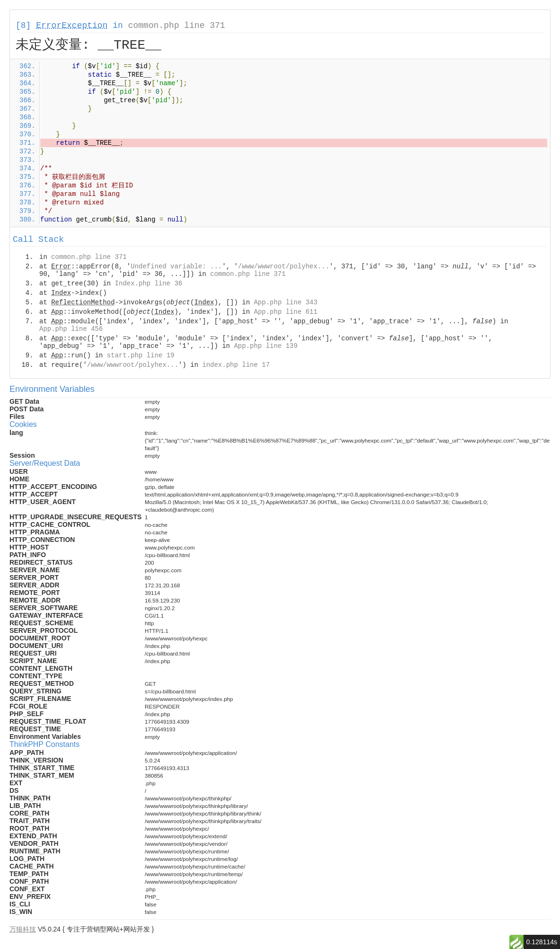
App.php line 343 (286, 302)
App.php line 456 (71, 329)
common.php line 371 (177, 26)
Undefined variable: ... (176, 266)
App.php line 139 (266, 346)
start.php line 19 (141, 355)
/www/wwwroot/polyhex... (284, 266)
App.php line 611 (286, 312)
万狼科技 (23, 929)
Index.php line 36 (149, 284)
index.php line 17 (236, 365)
